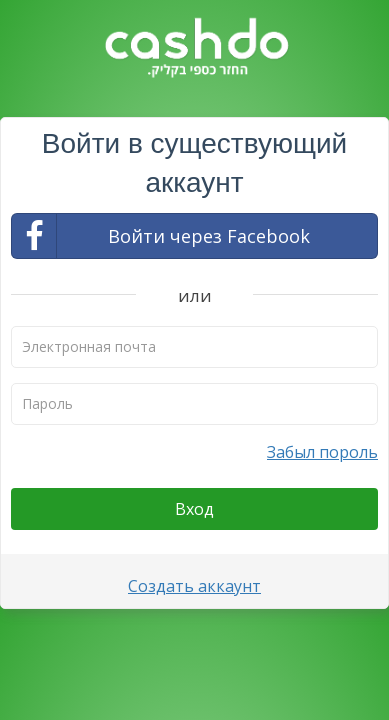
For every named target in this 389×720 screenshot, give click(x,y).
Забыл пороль (322, 452)
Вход (194, 509)
